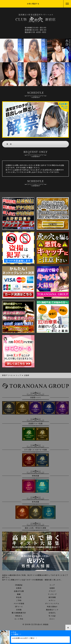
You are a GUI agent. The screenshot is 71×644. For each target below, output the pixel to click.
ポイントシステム (52, 604)
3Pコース (19, 607)
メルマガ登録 (19, 604)
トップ (52, 585)
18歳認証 (19, 585)
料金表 (19, 597)
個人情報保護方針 (19, 613)
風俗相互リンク (52, 610)
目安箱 (19, 610)
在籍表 (52, 588)
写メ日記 (52, 616)
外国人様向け (52, 607)
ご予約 (19, 601)
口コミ (52, 619)
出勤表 (19, 588)
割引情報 (52, 597)
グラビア (52, 591)
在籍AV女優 (19, 591)
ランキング (52, 594)
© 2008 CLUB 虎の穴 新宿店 (36, 624)
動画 (19, 594)
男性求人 (19, 616)
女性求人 (52, 613)
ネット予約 (19, 619)
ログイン (52, 601)
